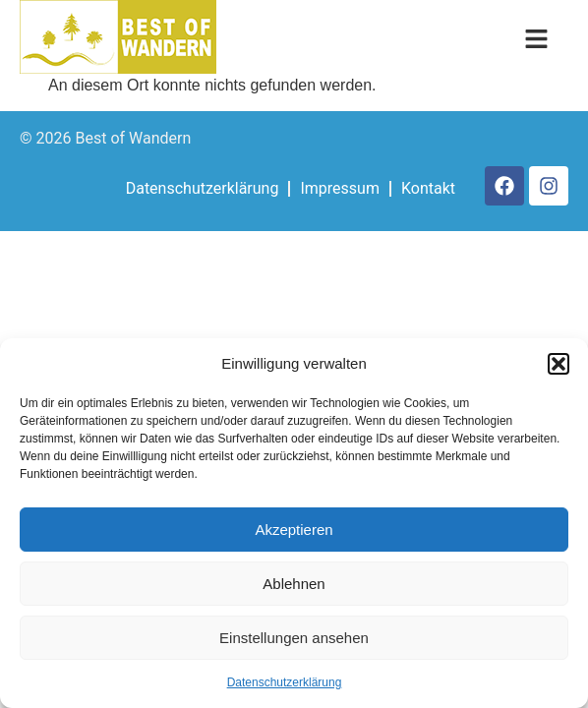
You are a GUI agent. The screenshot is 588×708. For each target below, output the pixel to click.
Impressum (340, 188)
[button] (559, 364)
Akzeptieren (294, 530)
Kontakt (428, 188)
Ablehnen (294, 584)
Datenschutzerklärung (285, 682)
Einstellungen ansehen (294, 638)
